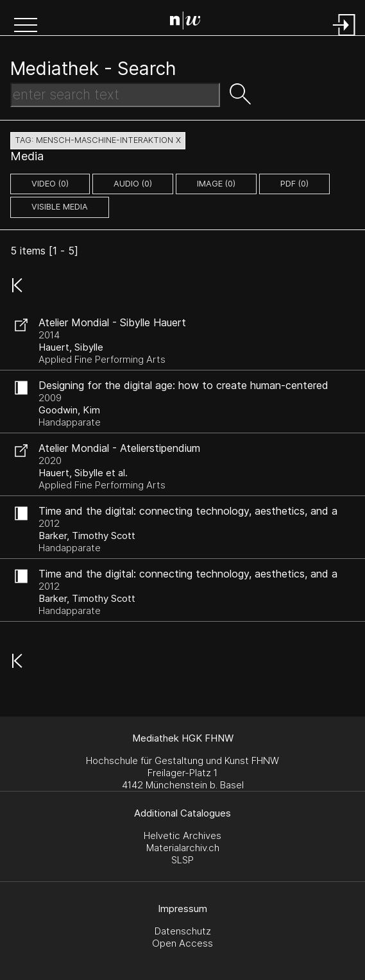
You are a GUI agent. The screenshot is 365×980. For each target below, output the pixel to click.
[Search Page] (185, 22)
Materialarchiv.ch (183, 848)
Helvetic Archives (182, 835)
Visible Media (60, 207)
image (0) (216, 184)
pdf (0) (294, 184)
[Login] (344, 37)
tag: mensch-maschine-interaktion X (98, 140)
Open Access (182, 943)
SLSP (182, 860)
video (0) (50, 184)
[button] (26, 26)
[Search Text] (115, 95)
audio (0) (133, 184)
